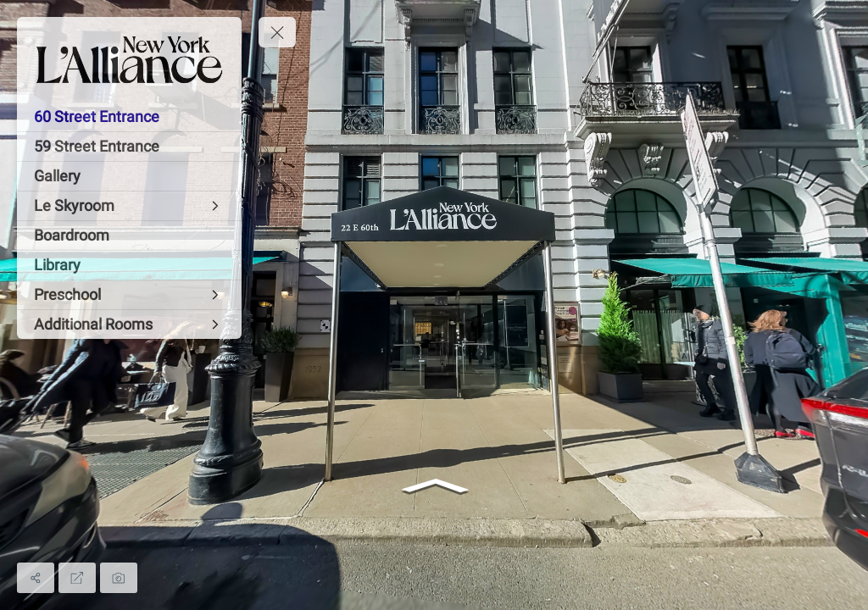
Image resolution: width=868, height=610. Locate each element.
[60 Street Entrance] (129, 117)
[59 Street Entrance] (129, 147)
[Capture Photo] (119, 578)
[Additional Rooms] (129, 324)
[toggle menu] (277, 32)
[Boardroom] (129, 236)
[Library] (129, 265)
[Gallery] (129, 176)
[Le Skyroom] (129, 206)
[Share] (36, 578)
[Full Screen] (77, 578)
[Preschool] (129, 295)
